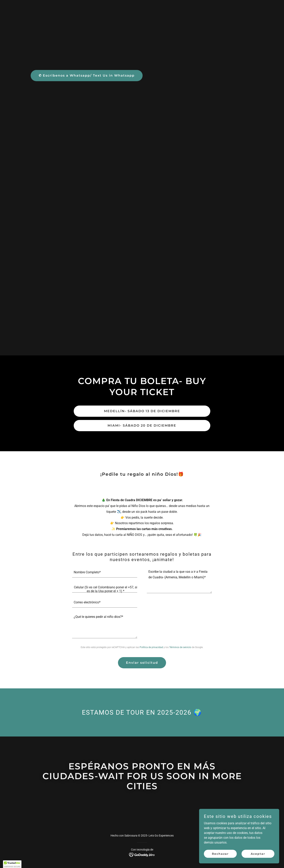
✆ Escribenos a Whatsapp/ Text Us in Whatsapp (87, 75)
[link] (142, 854)
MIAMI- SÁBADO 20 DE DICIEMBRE (142, 425)
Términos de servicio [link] (180, 647)
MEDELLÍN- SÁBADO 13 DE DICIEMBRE (142, 411)
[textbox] (105, 572)
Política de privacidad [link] (151, 647)
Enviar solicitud (142, 663)
